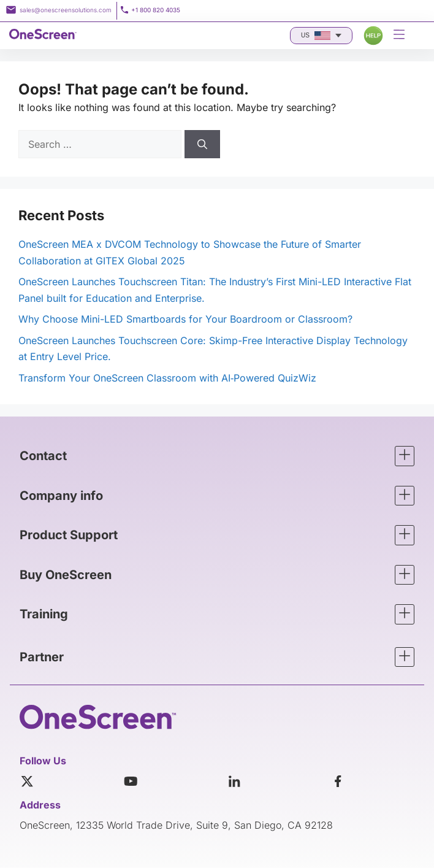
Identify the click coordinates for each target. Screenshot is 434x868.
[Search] (202, 144)
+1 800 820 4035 (156, 10)
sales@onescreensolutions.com (66, 10)
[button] (217, 456)
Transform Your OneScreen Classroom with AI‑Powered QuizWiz (167, 378)
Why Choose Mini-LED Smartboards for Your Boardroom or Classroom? (185, 319)
